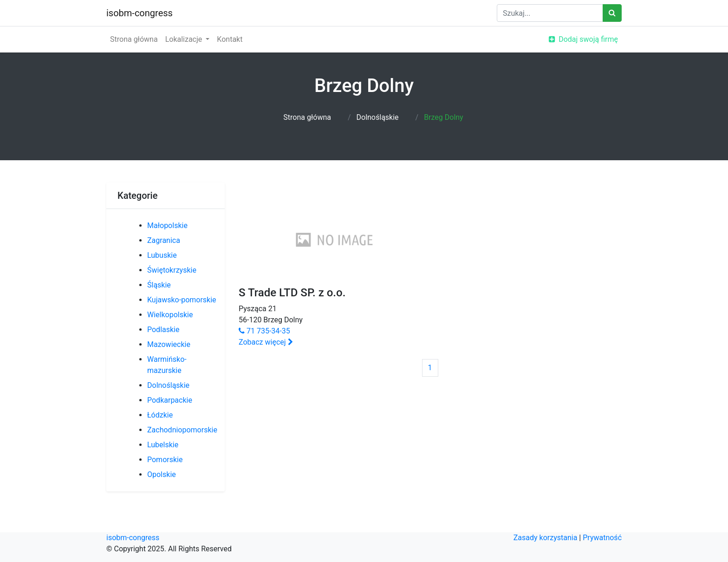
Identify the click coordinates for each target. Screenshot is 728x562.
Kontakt (230, 39)
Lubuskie (162, 255)
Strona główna (134, 39)
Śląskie (159, 285)
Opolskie (162, 474)
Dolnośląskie (378, 117)
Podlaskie (163, 330)
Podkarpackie (170, 400)
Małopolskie (167, 225)
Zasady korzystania (546, 538)
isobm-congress (140, 13)
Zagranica (164, 240)
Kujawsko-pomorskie (182, 300)
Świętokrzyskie (172, 270)
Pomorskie (165, 460)
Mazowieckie (169, 344)
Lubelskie (163, 445)
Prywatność (602, 538)
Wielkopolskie (170, 315)
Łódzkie (160, 415)
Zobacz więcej (266, 342)
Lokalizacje (185, 39)
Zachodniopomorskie (182, 430)
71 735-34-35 (264, 331)
